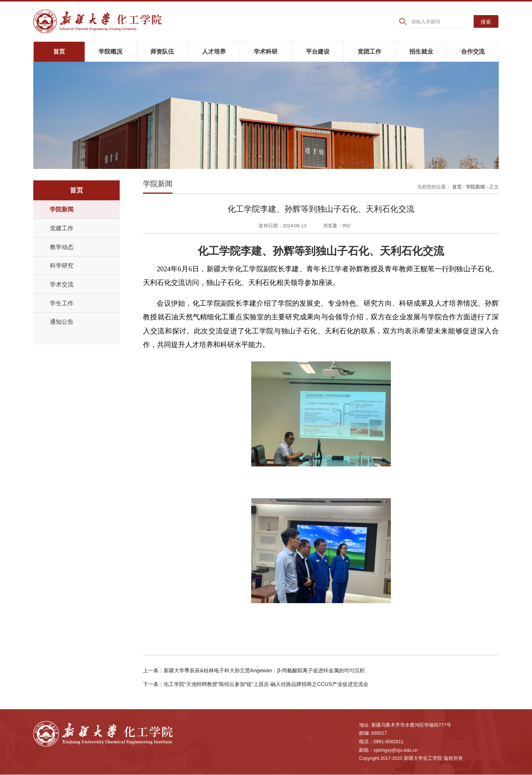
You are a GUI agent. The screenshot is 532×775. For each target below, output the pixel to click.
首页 (457, 187)
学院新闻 (62, 210)
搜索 (486, 22)
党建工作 (62, 228)
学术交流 (62, 284)
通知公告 (62, 322)
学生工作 (62, 303)
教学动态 (62, 247)
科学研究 (62, 266)
